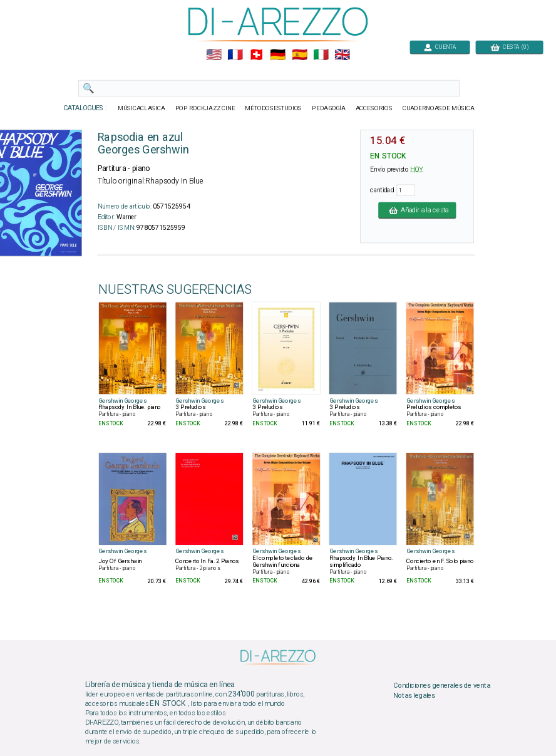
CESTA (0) (510, 47)
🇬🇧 (342, 55)
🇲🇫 (235, 55)
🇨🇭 (256, 55)
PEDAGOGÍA (329, 108)
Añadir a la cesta (417, 210)
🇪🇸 (300, 55)
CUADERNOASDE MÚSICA (439, 108)
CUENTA (440, 47)
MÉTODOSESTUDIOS (273, 108)
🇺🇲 (214, 55)
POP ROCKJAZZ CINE (205, 108)
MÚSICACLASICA (142, 108)
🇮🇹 (321, 55)
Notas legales (414, 695)
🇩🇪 (278, 55)
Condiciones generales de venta (441, 685)
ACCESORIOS (374, 108)
